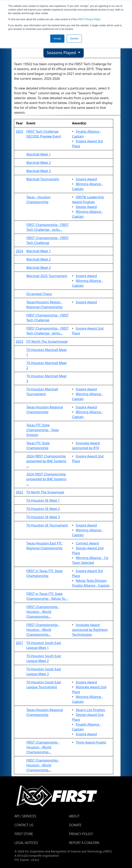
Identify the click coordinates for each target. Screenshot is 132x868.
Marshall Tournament (43, 179)
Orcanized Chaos (39, 294)
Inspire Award (86, 179)
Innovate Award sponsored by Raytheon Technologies (90, 630)
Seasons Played (62, 53)
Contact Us (24, 825)
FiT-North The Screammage (47, 342)
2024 (19, 251)
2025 (19, 131)
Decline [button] (74, 39)
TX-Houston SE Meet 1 (43, 500)
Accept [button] (57, 39)
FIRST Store (24, 834)
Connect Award (87, 543)
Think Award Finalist (91, 742)
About (74, 816)
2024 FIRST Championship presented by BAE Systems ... (46, 461)
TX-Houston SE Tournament (47, 525)
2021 (19, 643)
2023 (19, 342)
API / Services (25, 816)
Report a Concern (84, 843)
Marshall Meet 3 (39, 171)
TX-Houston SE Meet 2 (43, 509)
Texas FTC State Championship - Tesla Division (43, 430)
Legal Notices (26, 843)
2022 (19, 492)
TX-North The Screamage (45, 492)
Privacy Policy (89, 19)
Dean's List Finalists (90, 710)
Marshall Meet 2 (39, 163)
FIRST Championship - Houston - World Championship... (43, 612)
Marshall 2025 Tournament (47, 276)
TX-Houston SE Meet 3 (43, 517)
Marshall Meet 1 (39, 154)
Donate (75, 825)
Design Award (86, 207)
